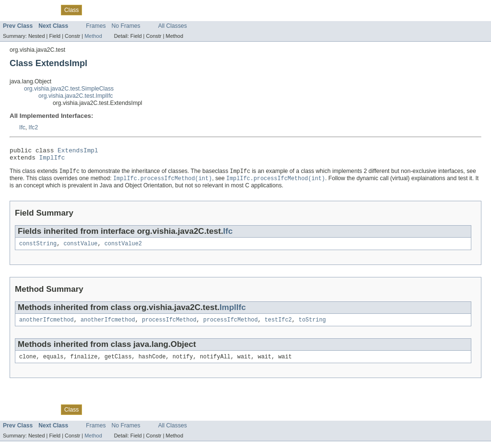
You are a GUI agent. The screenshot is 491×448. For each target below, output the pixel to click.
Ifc (22, 127)
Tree (93, 10)
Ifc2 (34, 127)
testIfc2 (278, 325)
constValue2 (123, 248)
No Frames (126, 26)
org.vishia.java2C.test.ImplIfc (76, 96)
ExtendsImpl (78, 151)
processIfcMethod (169, 325)
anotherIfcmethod (47, 325)
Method (93, 36)
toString (312, 325)
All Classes (173, 26)
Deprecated (120, 10)
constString (38, 248)
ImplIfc (52, 160)
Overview (15, 10)
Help (167, 10)
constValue (80, 248)
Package (44, 10)
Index (148, 10)
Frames (96, 26)
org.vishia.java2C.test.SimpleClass (69, 89)
